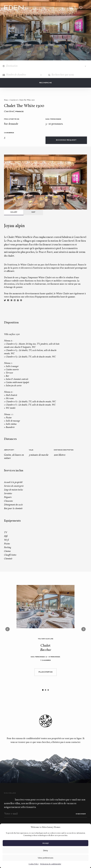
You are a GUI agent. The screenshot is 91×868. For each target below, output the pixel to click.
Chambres (9, 133)
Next (83, 182)
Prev (8, 629)
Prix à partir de (12, 119)
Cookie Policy (34, 864)
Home (6, 100)
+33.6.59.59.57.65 (76, 8)
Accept (45, 843)
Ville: (31, 450)
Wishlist (81, 8)
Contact (71, 8)
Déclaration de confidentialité (51, 864)
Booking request (66, 140)
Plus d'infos (45, 672)
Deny (45, 850)
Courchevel (14, 100)
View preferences (45, 858)
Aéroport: (9, 450)
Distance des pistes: (64, 450)
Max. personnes (53, 119)
